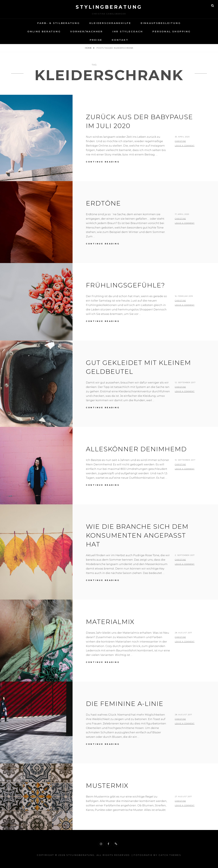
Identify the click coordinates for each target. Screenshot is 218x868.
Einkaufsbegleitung (161, 23)
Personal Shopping (172, 31)
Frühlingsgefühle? (125, 285)
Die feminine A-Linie (125, 704)
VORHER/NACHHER (87, 31)
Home (89, 48)
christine (180, 141)
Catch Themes (170, 855)
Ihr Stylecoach (128, 31)
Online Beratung (44, 31)
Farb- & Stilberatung (59, 23)
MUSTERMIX (107, 786)
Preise (96, 40)
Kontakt (120, 40)
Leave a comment (185, 146)
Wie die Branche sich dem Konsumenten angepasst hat (137, 535)
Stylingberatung (109, 7)
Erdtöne (103, 203)
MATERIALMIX (110, 622)
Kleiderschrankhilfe (110, 23)
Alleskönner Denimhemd (136, 449)
